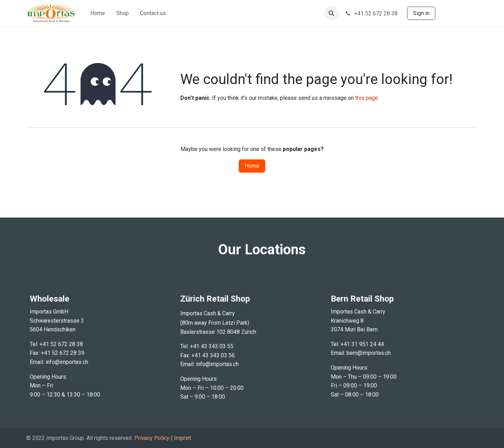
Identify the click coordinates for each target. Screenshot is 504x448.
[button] (331, 13)
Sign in (421, 13)
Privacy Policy (152, 438)
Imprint (183, 438)
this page (367, 98)
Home (252, 166)
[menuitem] (98, 13)
